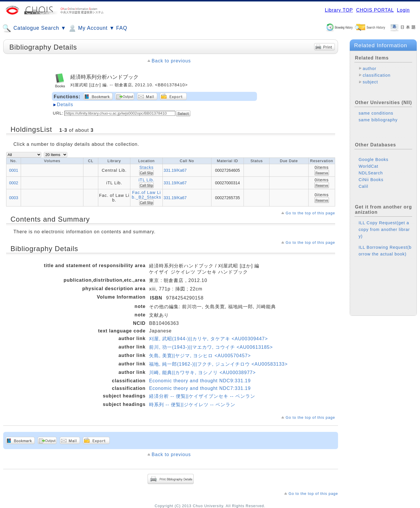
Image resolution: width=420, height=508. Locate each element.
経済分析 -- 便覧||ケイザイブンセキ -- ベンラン (202, 396)
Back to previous (171, 61)
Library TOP (339, 10)
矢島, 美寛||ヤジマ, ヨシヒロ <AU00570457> (200, 356)
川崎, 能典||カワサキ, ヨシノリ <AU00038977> (202, 373)
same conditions (376, 113)
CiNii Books (371, 180)
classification (377, 75)
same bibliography (378, 120)
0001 (14, 170)
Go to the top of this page (310, 213)
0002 (14, 183)
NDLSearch (371, 173)
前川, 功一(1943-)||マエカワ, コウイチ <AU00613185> (211, 347)
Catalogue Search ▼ (34, 28)
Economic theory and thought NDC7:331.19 (200, 388)
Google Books (373, 160)
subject (370, 82)
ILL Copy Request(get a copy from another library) (384, 230)
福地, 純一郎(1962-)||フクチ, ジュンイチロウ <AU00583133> (218, 364)
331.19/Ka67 (175, 170)
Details (65, 105)
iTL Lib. (147, 180)
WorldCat (368, 166)
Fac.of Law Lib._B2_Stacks (147, 195)
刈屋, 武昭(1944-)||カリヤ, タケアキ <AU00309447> (208, 339)
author (369, 69)
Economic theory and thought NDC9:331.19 (200, 381)
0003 (14, 198)
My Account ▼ (91, 28)
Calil (363, 186)
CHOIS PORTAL (375, 10)
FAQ (122, 28)
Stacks (147, 167)
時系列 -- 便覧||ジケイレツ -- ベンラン (192, 405)
